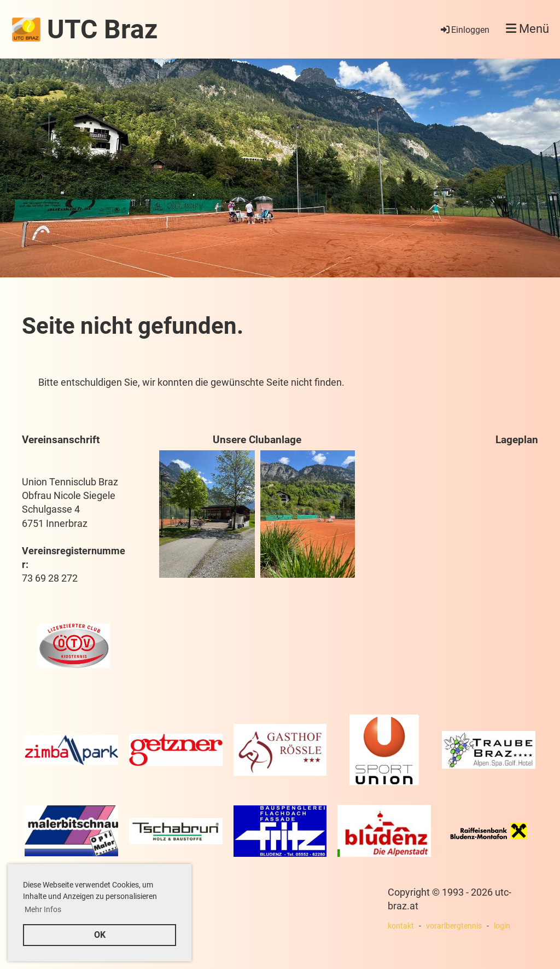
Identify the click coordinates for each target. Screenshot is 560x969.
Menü (527, 29)
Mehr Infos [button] (43, 909)
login (502, 926)
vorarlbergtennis (454, 926)
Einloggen (464, 30)
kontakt (401, 926)
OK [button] (100, 935)
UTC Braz (102, 29)
